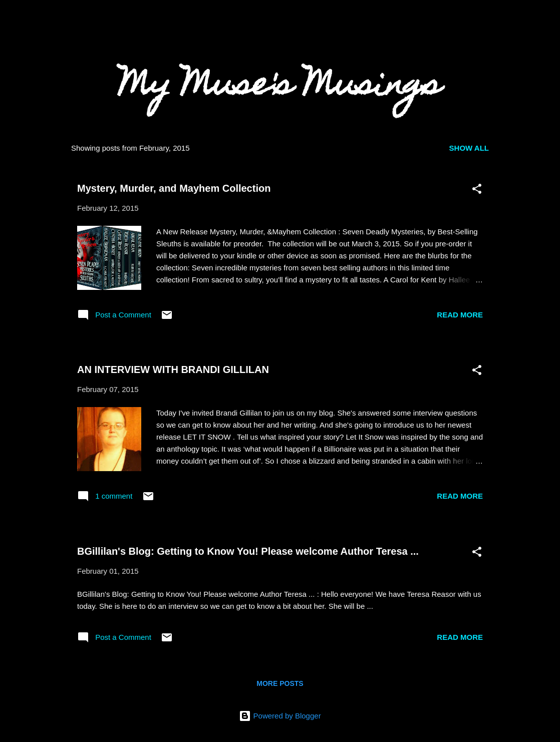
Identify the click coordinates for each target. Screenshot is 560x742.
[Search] (497, 27)
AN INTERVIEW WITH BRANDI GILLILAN (173, 369)
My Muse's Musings (280, 87)
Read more (460, 315)
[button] (477, 191)
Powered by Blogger (280, 716)
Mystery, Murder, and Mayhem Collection (174, 188)
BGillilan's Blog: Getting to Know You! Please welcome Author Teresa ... (248, 551)
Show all (469, 148)
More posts (280, 683)
